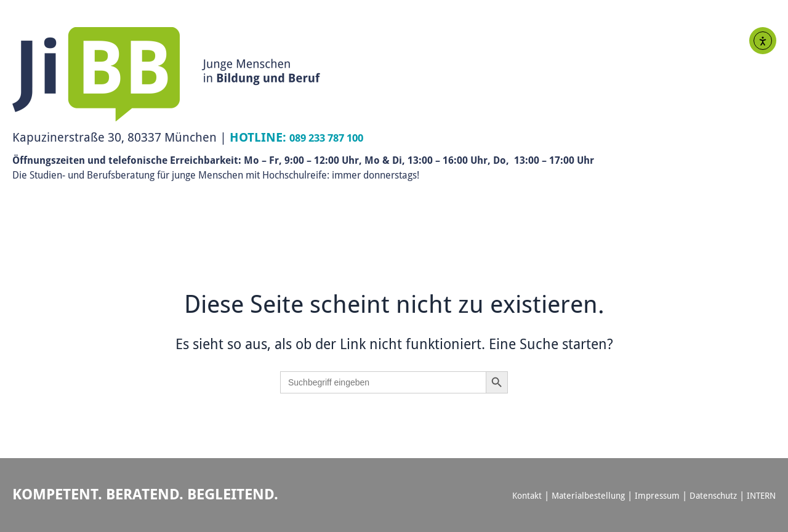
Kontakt (511, 495)
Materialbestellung (576, 495)
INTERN (760, 495)
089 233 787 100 (335, 137)
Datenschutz (708, 495)
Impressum (649, 495)
